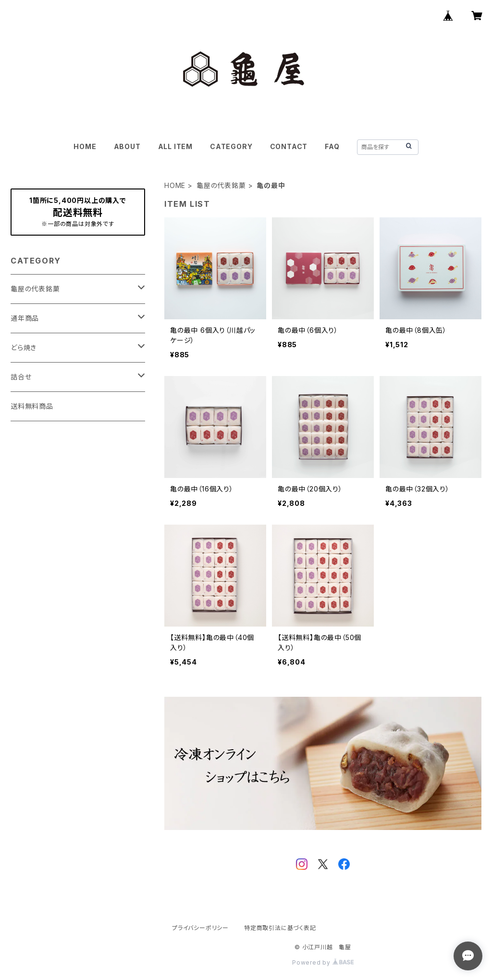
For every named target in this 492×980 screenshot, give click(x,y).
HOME (85, 146)
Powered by (323, 962)
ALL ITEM (175, 146)
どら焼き (24, 347)
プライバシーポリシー (200, 928)
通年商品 (25, 318)
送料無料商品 (32, 406)
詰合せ (21, 377)
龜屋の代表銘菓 (221, 185)
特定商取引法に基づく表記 (280, 928)
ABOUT (127, 146)
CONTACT (289, 146)
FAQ (332, 146)
